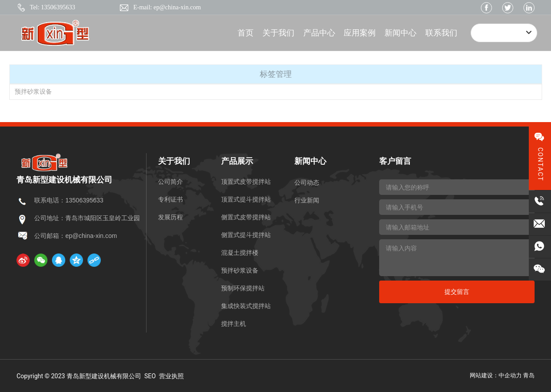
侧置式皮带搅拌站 (246, 217)
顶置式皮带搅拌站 (246, 182)
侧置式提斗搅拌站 (246, 235)
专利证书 (170, 199)
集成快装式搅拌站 (246, 306)
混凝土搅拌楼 (240, 253)
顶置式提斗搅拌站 (246, 199)
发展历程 (170, 217)
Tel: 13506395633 (52, 7)
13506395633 (84, 200)
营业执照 (171, 376)
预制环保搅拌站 (243, 288)
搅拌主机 (234, 324)
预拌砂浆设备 (33, 91)
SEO (150, 376)
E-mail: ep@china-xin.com (167, 7)
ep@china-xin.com (91, 236)
